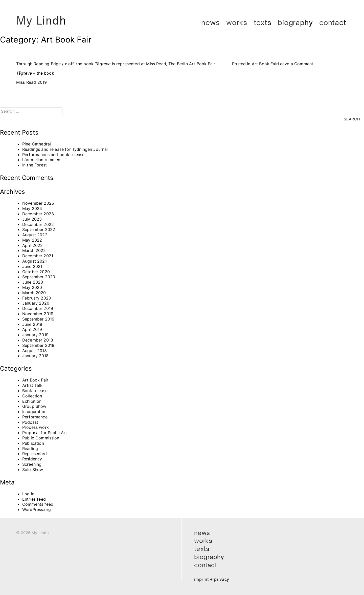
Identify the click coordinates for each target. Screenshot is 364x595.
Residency (32, 459)
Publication (33, 443)
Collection (32, 396)
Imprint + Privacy (212, 579)
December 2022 (38, 224)
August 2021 (35, 261)
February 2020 (37, 298)
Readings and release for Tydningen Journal (65, 149)
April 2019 (32, 329)
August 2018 (35, 350)
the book (35, 73)
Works (237, 22)
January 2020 (36, 303)
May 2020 (32, 287)
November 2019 (38, 313)
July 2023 (32, 219)
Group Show (34, 406)
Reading (30, 448)
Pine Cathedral (37, 144)
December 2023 (38, 214)
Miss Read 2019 (31, 82)
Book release (35, 390)
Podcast (30, 422)
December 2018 (38, 340)
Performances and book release (53, 154)
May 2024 (32, 208)
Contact (333, 22)
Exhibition (32, 401)
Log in (28, 494)
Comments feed (38, 504)
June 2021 (32, 266)
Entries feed (34, 499)
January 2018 (35, 356)
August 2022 (35, 235)
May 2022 (32, 240)
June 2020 (33, 282)
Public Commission (41, 438)
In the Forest (35, 165)
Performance (35, 417)
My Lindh (42, 21)
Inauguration (34, 412)
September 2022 (39, 229)
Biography (295, 22)
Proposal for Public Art (45, 433)
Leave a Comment (295, 64)
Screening (32, 464)
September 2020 (39, 277)
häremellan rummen (41, 160)
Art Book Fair (265, 64)
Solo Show (33, 469)
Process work (36, 427)
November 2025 (38, 203)
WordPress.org (37, 509)
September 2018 (38, 345)
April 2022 (33, 245)
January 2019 (35, 335)
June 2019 (32, 324)
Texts (263, 22)
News (210, 22)
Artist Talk (32, 385)
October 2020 (36, 271)
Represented (35, 454)
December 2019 (38, 308)
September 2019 (38, 319)
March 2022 (34, 250)
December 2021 (38, 256)
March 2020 (34, 292)
